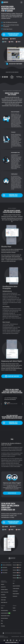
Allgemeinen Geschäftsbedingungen (4, 637)
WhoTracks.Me (4, 570)
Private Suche (4, 568)
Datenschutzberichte (6, 613)
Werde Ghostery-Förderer (5, 616)
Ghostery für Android (17, 578)
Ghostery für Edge (17, 575)
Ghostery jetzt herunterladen (10, 195)
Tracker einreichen (16, 589)
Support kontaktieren (16, 586)
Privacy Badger (4, 597)
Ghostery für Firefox (17, 568)
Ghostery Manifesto (4, 611)
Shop (2, 621)
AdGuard (3, 584)
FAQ (14, 583)
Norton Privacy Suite (5, 592)
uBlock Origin (3, 600)
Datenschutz (15, 596)
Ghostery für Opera (17, 573)
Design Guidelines (16, 594)
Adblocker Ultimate (4, 590)
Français (14, 611)
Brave (18, 42)
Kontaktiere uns (12, 493)
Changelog (3, 626)
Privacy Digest (4, 573)
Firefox (13, 39)
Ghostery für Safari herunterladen (11, 34)
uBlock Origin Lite (4, 602)
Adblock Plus (3, 587)
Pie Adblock (3, 595)
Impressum (22, 637)
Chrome (5, 39)
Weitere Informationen (12, 643)
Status (2, 608)
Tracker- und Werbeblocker (6, 565)
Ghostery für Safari (17, 570)
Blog (2, 623)
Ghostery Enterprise (4, 618)
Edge (4, 42)
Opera (11, 42)
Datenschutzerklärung (15, 637)
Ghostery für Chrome (17, 565)
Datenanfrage (15, 591)
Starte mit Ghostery (12, 376)
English (14, 608)
